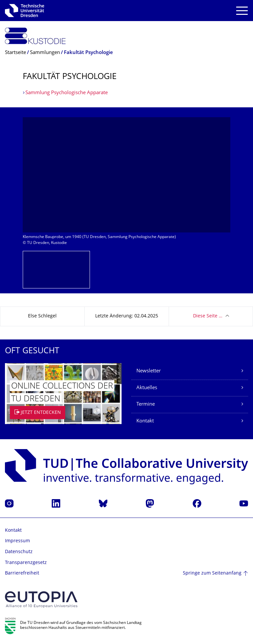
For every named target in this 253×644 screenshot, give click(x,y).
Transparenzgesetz (26, 563)
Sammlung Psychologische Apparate (67, 93)
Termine (146, 404)
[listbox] (126, 184)
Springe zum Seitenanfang (212, 573)
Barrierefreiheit (22, 573)
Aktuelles (147, 388)
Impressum (17, 541)
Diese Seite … (208, 316)
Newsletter (149, 371)
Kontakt (145, 421)
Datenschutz (19, 552)
